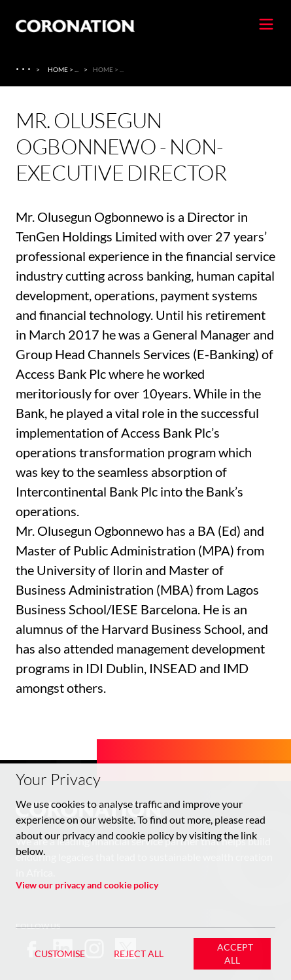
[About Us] (25, 69)
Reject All (139, 954)
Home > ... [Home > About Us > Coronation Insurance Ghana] (63, 69)
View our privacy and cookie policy (87, 885)
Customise (60, 954)
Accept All (235, 954)
